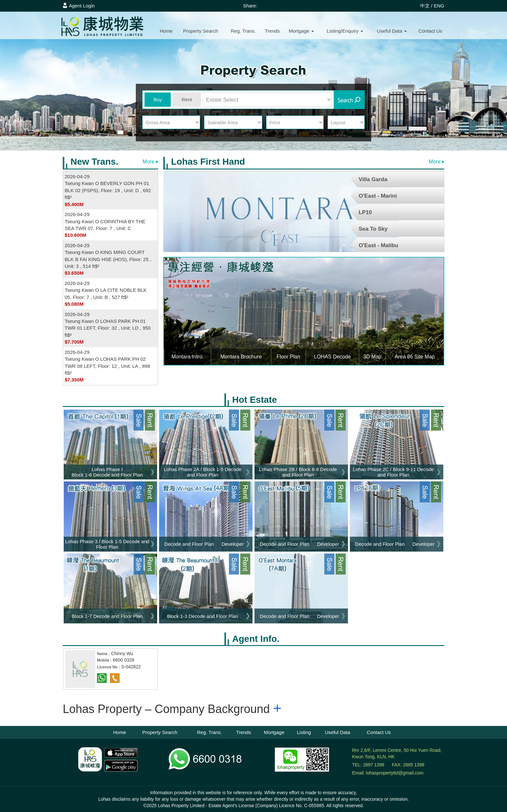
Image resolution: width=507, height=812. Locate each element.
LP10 (365, 212)
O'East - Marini (378, 196)
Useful (392, 31)
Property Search (160, 732)
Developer (232, 544)
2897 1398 (373, 765)
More (150, 162)
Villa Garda (373, 179)
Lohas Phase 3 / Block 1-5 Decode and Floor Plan (107, 544)
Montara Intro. (188, 357)
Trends (272, 31)
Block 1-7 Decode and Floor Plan (107, 616)
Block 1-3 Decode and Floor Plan (202, 616)
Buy (158, 99)
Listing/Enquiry (345, 31)
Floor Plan (288, 357)
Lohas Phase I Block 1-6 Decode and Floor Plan (107, 472)
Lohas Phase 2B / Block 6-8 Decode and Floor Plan (298, 472)
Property (200, 31)
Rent (187, 99)
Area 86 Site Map (415, 357)
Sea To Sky (373, 229)
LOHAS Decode (332, 357)
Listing (304, 732)
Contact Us (379, 732)
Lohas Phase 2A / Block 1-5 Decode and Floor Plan (202, 472)
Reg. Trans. (243, 31)
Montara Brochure (241, 357)
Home (166, 31)
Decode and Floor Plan (189, 544)
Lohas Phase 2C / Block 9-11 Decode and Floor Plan (393, 472)
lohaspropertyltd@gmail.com (395, 773)
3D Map (372, 357)
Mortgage (301, 31)
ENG (439, 6)
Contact (430, 31)
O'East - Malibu (378, 245)
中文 (425, 6)
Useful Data (338, 732)
